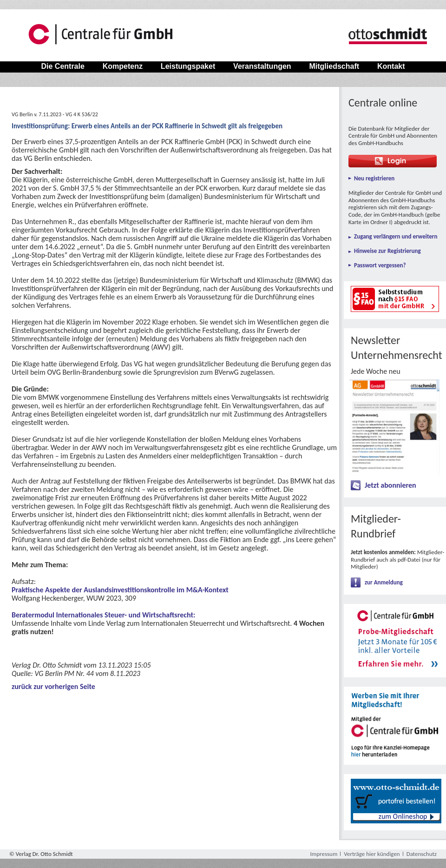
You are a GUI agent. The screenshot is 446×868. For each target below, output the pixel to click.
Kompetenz (122, 66)
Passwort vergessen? (380, 265)
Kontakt (391, 66)
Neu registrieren (374, 178)
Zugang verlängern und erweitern (396, 236)
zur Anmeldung (384, 582)
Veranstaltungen (262, 66)
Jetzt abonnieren (390, 485)
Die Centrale (63, 66)
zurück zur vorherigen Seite (53, 686)
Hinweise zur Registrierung (387, 251)
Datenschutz (422, 854)
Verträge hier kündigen (372, 854)
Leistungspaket (188, 66)
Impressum (324, 854)
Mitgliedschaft (334, 66)
